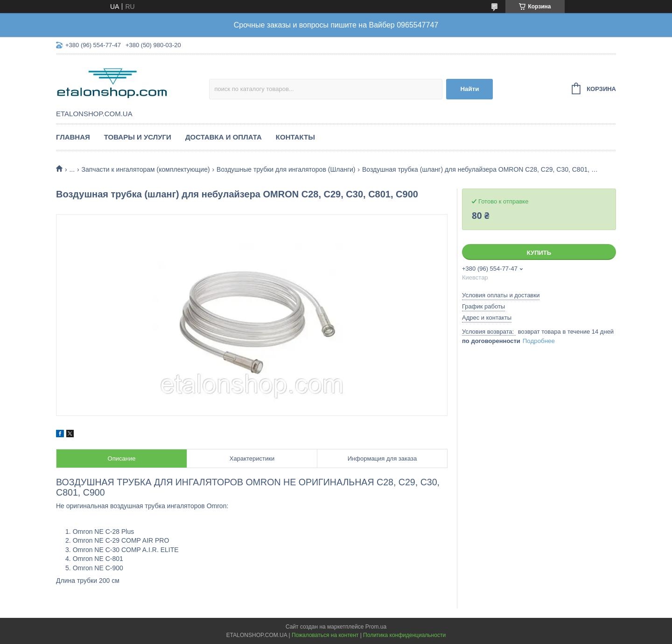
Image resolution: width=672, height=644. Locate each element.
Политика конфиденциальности (404, 635)
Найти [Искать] (469, 89)
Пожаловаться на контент (325, 635)
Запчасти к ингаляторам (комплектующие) (146, 169)
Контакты (295, 137)
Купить (539, 253)
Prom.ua (376, 627)
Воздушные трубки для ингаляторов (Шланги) (286, 169)
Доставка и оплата (224, 137)
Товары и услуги (138, 137)
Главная (73, 137)
